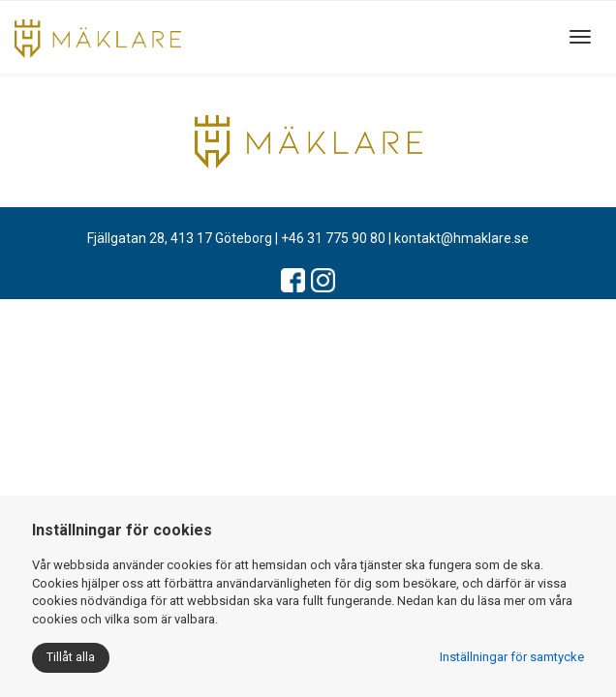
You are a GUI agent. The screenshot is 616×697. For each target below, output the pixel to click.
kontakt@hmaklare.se (462, 238)
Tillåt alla (71, 657)
